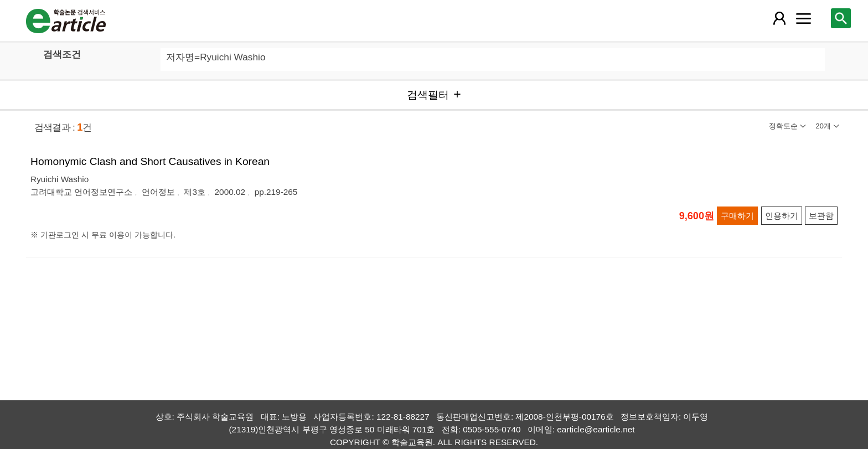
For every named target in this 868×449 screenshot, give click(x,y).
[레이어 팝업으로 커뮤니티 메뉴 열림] (803, 18)
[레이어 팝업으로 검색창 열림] (841, 18)
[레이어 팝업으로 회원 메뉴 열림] (779, 18)
